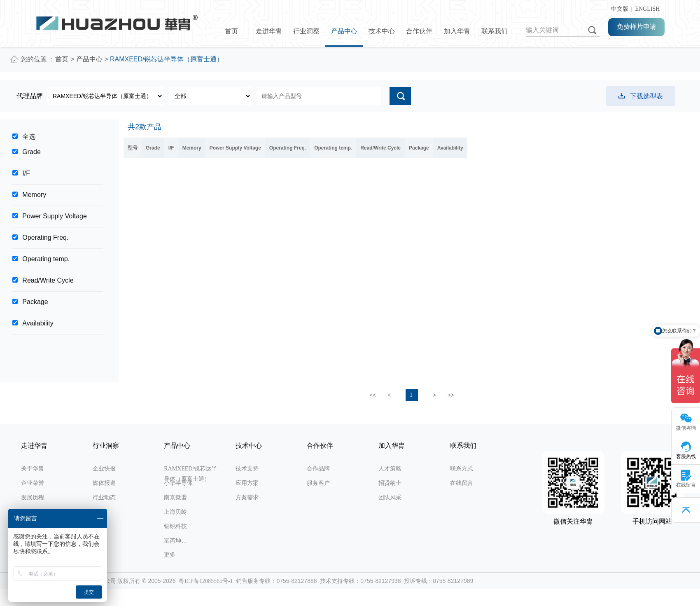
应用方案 (247, 483)
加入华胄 (457, 31)
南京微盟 (175, 497)
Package (35, 302)
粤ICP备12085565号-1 (206, 581)
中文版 (618, 9)
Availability (38, 323)
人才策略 (390, 469)
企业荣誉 (33, 483)
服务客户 (318, 483)
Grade (31, 152)
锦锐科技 (175, 526)
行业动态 (104, 497)
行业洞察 (306, 31)
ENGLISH (647, 9)
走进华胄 (269, 31)
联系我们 (495, 31)
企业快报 (104, 469)
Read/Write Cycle (48, 280)
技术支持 (247, 469)
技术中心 (382, 31)
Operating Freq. (45, 237)
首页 (231, 31)
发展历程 (33, 497)
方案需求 (247, 497)
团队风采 (390, 497)
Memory (34, 195)
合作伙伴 (419, 31)
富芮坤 (173, 541)
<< (373, 395)
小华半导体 (178, 483)
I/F (26, 173)
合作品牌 (318, 469)
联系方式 (462, 469)
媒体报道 (104, 483)
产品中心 (344, 31)
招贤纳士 (390, 483)
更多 (170, 555)
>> (451, 395)
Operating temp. (46, 259)
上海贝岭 (175, 512)
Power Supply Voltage (55, 216)
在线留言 (462, 483)
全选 (29, 137)
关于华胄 (33, 469)
